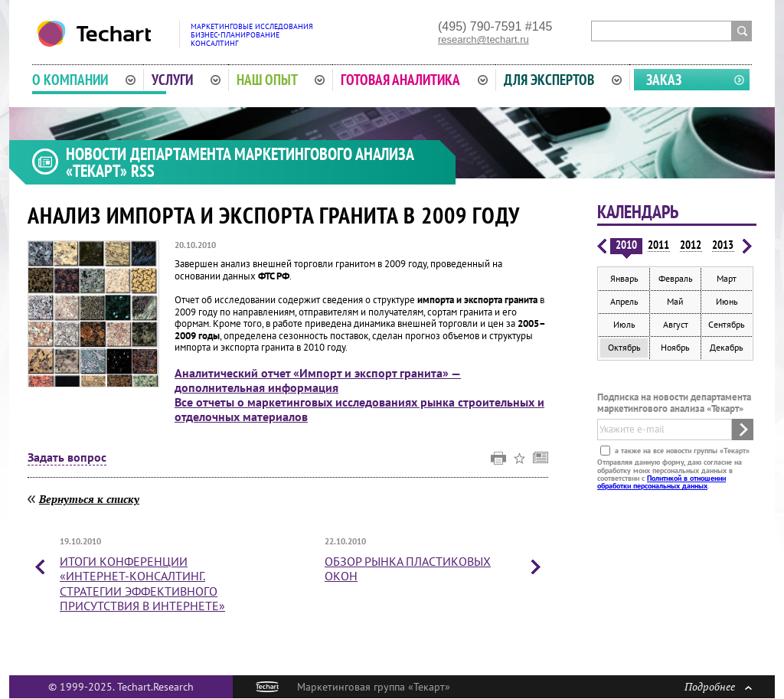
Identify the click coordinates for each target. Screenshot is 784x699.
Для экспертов (563, 80)
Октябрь (624, 347)
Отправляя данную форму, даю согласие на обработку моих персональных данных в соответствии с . (670, 474)
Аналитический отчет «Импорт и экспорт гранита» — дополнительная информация (318, 380)
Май (675, 301)
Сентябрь (727, 324)
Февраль (676, 278)
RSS (143, 171)
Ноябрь (675, 347)
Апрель (624, 301)
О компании (84, 80)
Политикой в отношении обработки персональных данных (661, 482)
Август (676, 324)
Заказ (664, 80)
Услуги (186, 80)
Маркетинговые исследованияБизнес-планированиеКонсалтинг (252, 35)
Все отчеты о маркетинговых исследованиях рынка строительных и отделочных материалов (359, 409)
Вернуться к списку (89, 499)
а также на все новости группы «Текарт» (681, 451)
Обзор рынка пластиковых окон (408, 568)
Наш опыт (281, 80)
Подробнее (718, 686)
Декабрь (727, 347)
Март (727, 278)
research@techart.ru (483, 39)
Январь (624, 278)
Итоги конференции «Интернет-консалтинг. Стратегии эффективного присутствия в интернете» (142, 583)
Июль (624, 324)
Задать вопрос (67, 458)
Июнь (727, 301)
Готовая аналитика (414, 80)
